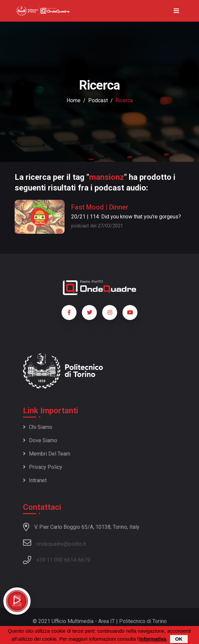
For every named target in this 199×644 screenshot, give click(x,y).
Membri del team (47, 454)
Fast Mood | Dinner (100, 207)
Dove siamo (40, 440)
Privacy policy (43, 467)
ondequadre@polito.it (54, 543)
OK (179, 639)
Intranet (35, 480)
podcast (98, 100)
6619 (84, 560)
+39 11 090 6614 (56, 560)
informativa (153, 639)
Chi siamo (38, 427)
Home (74, 100)
